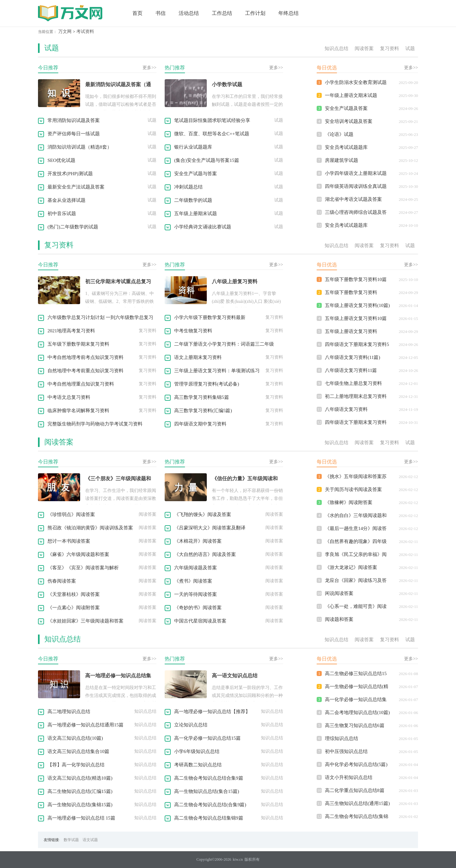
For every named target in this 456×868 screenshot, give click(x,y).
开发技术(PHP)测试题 (70, 174)
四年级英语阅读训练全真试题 (356, 186)
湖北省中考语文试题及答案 (353, 199)
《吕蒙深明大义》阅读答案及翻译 (210, 528)
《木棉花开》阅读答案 (198, 541)
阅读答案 (364, 48)
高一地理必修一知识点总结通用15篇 (85, 725)
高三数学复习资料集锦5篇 (202, 397)
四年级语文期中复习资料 (200, 424)
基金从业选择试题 (66, 200)
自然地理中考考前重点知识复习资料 (85, 371)
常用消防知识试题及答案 (74, 120)
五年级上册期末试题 (196, 214)
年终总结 (288, 13)
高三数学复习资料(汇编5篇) (203, 411)
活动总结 (189, 13)
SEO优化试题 (61, 160)
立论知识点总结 (191, 725)
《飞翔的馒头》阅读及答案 (203, 514)
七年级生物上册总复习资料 (353, 383)
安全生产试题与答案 (196, 174)
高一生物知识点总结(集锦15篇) (80, 805)
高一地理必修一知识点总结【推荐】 (212, 712)
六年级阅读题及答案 (196, 568)
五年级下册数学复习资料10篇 (356, 279)
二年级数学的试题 (193, 200)
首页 (137, 13)
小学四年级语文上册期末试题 (356, 173)
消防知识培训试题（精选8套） (80, 147)
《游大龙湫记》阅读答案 (351, 567)
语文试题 (90, 840)
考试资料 (85, 32)
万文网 (65, 32)
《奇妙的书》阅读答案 (198, 608)
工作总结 (222, 13)
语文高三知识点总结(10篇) (75, 738)
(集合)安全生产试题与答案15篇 (207, 160)
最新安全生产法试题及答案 (76, 187)
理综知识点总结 (342, 738)
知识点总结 (336, 48)
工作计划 (255, 13)
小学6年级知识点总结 (197, 751)
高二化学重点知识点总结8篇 (355, 790)
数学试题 (71, 840)
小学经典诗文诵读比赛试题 (203, 227)
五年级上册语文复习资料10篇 (356, 318)
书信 (161, 13)
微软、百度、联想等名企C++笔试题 (212, 134)
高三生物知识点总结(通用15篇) (357, 803)
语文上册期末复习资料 (198, 357)
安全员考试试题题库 (346, 147)
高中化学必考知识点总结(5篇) (356, 764)
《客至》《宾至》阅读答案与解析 (83, 568)
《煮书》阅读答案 (193, 581)
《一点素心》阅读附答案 (74, 608)
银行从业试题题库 (193, 147)
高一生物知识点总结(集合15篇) (207, 791)
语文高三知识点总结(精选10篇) (80, 778)
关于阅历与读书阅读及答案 (353, 489)
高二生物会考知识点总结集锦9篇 (209, 818)
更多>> (149, 68)
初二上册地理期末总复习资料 (356, 396)
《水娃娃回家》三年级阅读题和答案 (85, 621)
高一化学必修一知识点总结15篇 (207, 738)
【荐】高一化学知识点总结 (76, 765)
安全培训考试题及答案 (349, 121)
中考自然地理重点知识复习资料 (81, 384)
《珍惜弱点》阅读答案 (71, 514)
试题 (52, 48)
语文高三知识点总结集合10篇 (78, 751)
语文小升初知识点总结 (349, 777)
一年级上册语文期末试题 (351, 95)
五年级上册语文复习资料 (351, 331)
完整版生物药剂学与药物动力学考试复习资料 (95, 424)
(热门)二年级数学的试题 (73, 227)
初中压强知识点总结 (346, 751)
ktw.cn (238, 859)
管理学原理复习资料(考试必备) (207, 384)
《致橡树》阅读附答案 (349, 502)
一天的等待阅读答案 (196, 594)
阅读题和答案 (339, 619)
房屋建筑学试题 (342, 160)
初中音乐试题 (62, 214)
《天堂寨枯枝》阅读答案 (74, 594)
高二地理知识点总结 (69, 712)
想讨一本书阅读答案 (69, 541)
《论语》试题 (339, 134)
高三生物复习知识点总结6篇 (355, 725)
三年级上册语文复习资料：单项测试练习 (217, 371)
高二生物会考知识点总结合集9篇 (209, 778)
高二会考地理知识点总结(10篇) (357, 712)
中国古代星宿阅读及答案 (200, 621)
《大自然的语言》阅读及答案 (205, 554)
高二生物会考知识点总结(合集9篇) (210, 805)
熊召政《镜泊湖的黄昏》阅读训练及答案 (90, 528)
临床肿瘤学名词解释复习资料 (78, 411)
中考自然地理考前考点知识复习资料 (85, 357)
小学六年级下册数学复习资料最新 (210, 317)
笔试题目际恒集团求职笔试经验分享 (212, 120)
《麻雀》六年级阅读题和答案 (78, 554)
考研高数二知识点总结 (198, 765)
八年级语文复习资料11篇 (351, 370)
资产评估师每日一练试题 (74, 134)
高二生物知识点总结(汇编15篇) (80, 791)
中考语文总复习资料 (69, 397)
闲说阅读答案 (339, 593)
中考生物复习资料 (193, 331)
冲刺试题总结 (188, 187)
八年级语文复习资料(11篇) (352, 357)
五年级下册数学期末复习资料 (78, 344)
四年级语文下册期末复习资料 (356, 422)
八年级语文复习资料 (346, 409)
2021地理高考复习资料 (71, 331)
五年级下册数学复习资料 (351, 292)
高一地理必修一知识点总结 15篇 (81, 818)
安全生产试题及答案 (346, 108)
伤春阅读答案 (62, 581)
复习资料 (389, 48)
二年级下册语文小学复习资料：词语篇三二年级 (224, 344)
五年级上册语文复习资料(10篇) (357, 305)
